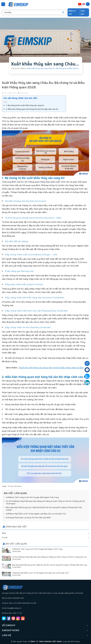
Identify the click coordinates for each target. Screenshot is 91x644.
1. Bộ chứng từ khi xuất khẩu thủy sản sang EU (25, 105)
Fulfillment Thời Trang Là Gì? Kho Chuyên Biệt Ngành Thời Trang (31, 497)
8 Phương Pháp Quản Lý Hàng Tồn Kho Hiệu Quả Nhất (27, 518)
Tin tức (5, 537)
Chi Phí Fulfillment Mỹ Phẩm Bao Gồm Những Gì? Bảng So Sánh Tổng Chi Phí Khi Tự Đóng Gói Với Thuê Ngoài (44, 502)
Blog (4, 533)
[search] (63, 12)
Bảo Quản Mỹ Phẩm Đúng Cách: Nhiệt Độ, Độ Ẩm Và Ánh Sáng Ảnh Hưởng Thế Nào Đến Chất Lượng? (43, 509)
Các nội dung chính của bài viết (20, 98)
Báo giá (83, 12)
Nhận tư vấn (72, 12)
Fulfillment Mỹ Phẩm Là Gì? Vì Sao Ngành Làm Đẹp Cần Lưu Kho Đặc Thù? (35, 514)
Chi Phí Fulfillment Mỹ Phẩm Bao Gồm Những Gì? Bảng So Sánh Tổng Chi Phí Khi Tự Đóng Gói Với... (50, 557)
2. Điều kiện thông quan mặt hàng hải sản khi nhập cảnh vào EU (32, 109)
